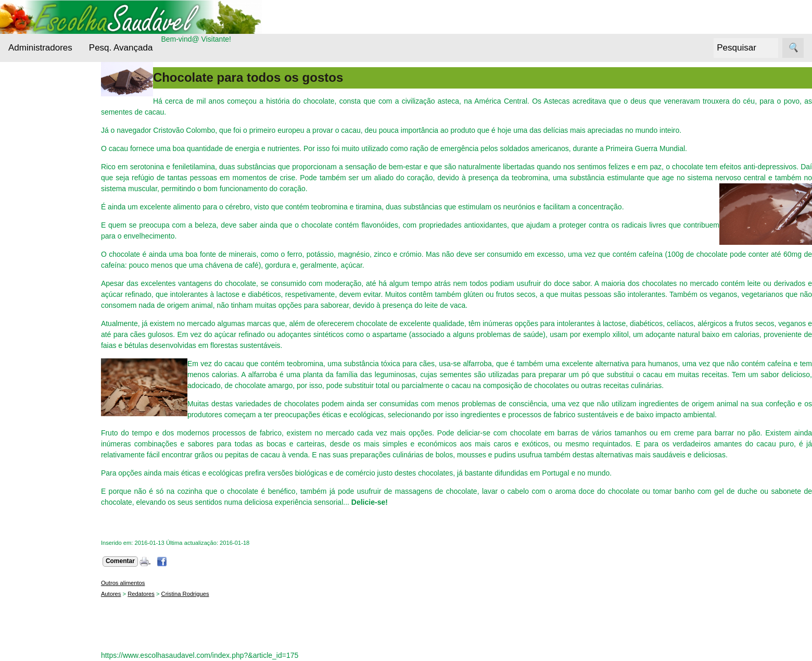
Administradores (40, 48)
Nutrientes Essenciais (40, 269)
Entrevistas (40, 242)
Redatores (144, 594)
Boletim (21, 562)
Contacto (48, 517)
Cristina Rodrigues (188, 594)
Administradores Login (45, 82)
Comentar (123, 561)
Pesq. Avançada (121, 48)
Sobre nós (25, 488)
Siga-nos (23, 341)
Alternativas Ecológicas (41, 133)
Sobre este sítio (59, 533)
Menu (17, 102)
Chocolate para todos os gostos (251, 77)
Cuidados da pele (51, 223)
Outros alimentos (50, 295)
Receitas (36, 314)
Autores (114, 594)
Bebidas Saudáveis (39, 165)
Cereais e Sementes (39, 197)
